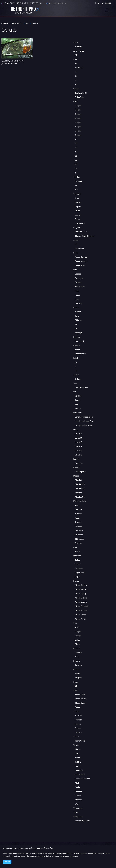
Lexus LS (79, 442)
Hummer (77, 337)
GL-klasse (79, 530)
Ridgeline (79, 320)
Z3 (76, 165)
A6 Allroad (79, 68)
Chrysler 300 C (81, 232)
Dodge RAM (80, 265)
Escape (78, 274)
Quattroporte (80, 472)
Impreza (78, 720)
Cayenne (79, 665)
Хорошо (7, 862)
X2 (76, 144)
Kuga (77, 299)
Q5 (76, 76)
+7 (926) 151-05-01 (33, 3)
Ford (75, 270)
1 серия (78, 106)
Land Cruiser (80, 775)
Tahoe (78, 219)
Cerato (78, 400)
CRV (77, 329)
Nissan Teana (80, 615)
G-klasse (79, 526)
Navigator (79, 463)
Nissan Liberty (81, 594)
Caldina (78, 762)
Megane (78, 678)
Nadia (77, 787)
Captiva (78, 207)
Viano (77, 518)
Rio (76, 404)
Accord (78, 312)
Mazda (76, 476)
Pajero (78, 577)
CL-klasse (79, 535)
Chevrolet (77, 194)
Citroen (76, 240)
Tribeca (78, 728)
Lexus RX (79, 455)
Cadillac (76, 177)
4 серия (78, 118)
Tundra (78, 796)
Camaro (78, 202)
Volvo (76, 812)
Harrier (78, 766)
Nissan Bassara (81, 589)
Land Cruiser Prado (83, 779)
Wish (77, 804)
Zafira (78, 640)
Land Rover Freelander (84, 417)
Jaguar (76, 375)
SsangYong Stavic (82, 821)
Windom (78, 800)
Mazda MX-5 (80, 488)
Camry (78, 754)
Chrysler (77, 228)
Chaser (78, 749)
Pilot (77, 324)
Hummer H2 (80, 341)
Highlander (79, 770)
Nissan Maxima (81, 598)
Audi (75, 59)
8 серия (78, 135)
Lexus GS (79, 438)
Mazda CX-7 (80, 497)
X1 (76, 139)
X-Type (78, 379)
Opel (75, 623)
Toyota (76, 745)
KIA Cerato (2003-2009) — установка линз (14, 62)
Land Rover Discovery (84, 425)
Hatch (77, 552)
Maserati (77, 467)
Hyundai (77, 345)
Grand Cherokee (82, 387)
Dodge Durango (81, 261)
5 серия (78, 122)
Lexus (76, 430)
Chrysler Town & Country (85, 236)
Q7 (76, 80)
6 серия (78, 127)
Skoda (76, 690)
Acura (76, 42)
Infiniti (76, 358)
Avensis (78, 758)
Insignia (78, 632)
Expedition (79, 278)
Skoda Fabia (80, 695)
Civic (77, 316)
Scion (76, 682)
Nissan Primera (81, 611)
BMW (75, 101)
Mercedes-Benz (80, 501)
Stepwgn (79, 333)
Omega (78, 636)
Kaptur (78, 674)
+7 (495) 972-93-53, (14, 3)
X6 (76, 160)
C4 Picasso (79, 249)
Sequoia (78, 791)
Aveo (77, 198)
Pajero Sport (80, 573)
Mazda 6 (79, 493)
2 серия (78, 110)
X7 (76, 173)
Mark (77, 783)
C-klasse (79, 522)
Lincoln (76, 459)
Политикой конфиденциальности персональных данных (71, 853)
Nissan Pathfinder (82, 606)
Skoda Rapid (80, 703)
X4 (76, 152)
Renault (76, 669)
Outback (78, 732)
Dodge (76, 253)
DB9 (77, 55)
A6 (76, 63)
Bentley (76, 89)
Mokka (78, 644)
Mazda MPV (80, 484)
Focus (77, 295)
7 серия (78, 131)
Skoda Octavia (81, 699)
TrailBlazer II (80, 223)
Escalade (79, 181)
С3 (76, 244)
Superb (78, 707)
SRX (77, 186)
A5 (76, 85)
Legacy (78, 724)
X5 (76, 156)
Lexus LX (79, 446)
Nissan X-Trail (81, 619)
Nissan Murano (81, 602)
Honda (76, 308)
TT (76, 72)
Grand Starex (80, 354)
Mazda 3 (79, 480)
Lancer (78, 564)
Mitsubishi (77, 556)
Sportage (79, 396)
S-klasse (79, 514)
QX (76, 371)
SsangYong (78, 817)
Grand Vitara (80, 741)
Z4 (76, 169)
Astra (77, 627)
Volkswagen (78, 808)
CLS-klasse (80, 539)
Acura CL (79, 47)
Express (78, 215)
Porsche (77, 661)
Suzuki (76, 737)
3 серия (78, 114)
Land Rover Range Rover (85, 421)
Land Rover (78, 413)
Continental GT (81, 93)
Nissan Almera (81, 585)
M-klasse (79, 509)
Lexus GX (79, 451)
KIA (75, 392)
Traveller (79, 653)
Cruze (78, 211)
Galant (78, 560)
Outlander (79, 568)
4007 (77, 657)
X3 (76, 148)
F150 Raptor (80, 287)
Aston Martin (79, 51)
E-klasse (78, 543)
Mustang (79, 303)
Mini (75, 547)
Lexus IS (78, 434)
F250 (77, 291)
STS (77, 190)
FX (76, 362)
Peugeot (77, 648)
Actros (78, 505)
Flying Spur (79, 97)
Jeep (75, 383)
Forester (78, 716)
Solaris (78, 350)
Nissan (76, 581)
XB (76, 686)
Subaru (76, 711)
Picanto (78, 409)
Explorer (78, 282)
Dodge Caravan (81, 257)
